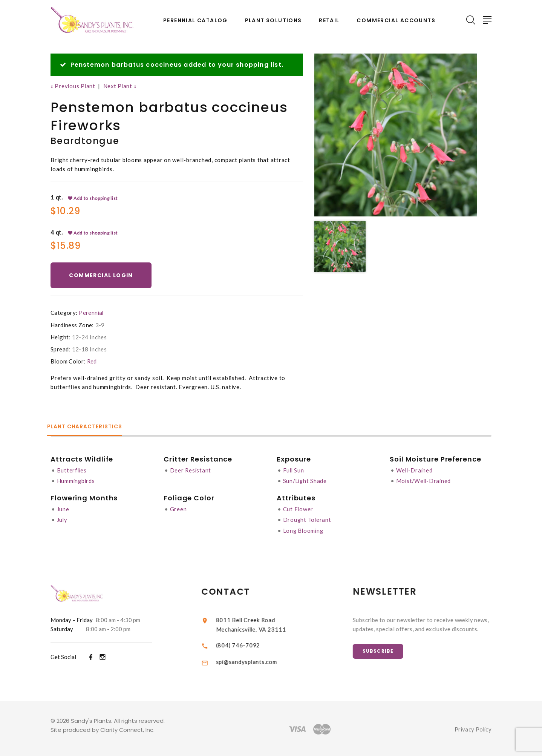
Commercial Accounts (396, 21)
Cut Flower (299, 509)
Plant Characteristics (89, 427)
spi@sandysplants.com (255, 661)
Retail (329, 21)
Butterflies (72, 470)
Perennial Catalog (195, 21)
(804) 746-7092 (247, 644)
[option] (396, 135)
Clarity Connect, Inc (128, 729)
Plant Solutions (273, 21)
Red (92, 362)
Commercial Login (102, 275)
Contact (235, 591)
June (63, 509)
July (62, 519)
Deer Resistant (191, 470)
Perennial (91, 313)
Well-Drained (415, 470)
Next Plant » (121, 86)
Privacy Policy (472, 728)
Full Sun (294, 470)
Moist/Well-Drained (425, 481)
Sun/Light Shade (305, 481)
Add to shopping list (93, 198)
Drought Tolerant (308, 519)
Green (178, 509)
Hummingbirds (77, 481)
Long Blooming (304, 530)
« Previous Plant (73, 86)
